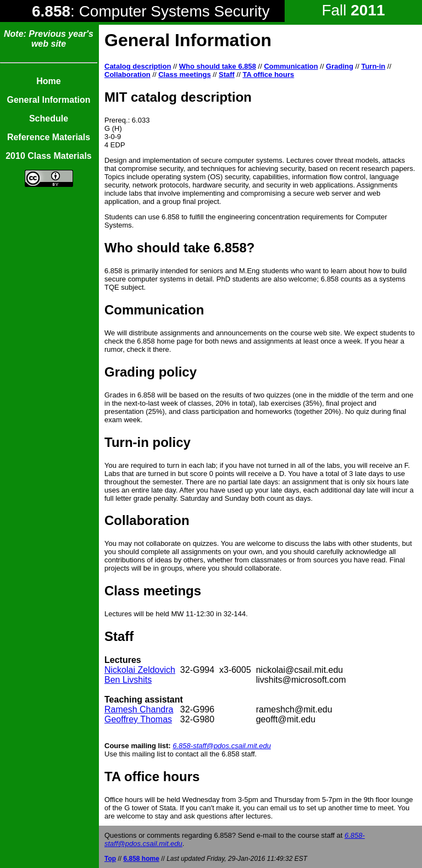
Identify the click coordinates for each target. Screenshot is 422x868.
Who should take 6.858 (218, 66)
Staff (227, 74)
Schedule (49, 118)
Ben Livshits (128, 680)
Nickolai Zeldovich (140, 670)
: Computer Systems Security (151, 11)
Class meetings (184, 74)
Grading (340, 66)
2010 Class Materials (49, 156)
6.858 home (141, 859)
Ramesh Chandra (139, 709)
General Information (48, 100)
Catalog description (138, 66)
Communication (291, 66)
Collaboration (127, 74)
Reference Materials (49, 137)
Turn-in (373, 66)
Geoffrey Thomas (138, 719)
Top (110, 859)
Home (48, 81)
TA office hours (268, 74)
